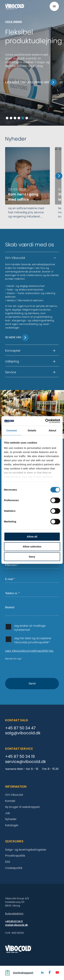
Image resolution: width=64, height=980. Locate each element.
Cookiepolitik (14, 868)
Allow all (32, 537)
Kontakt (10, 801)
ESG (8, 862)
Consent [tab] (12, 430)
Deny (32, 557)
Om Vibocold (14, 795)
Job (8, 813)
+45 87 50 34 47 (20, 728)
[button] (32, 258)
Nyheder (11, 819)
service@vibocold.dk (26, 762)
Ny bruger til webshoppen (23, 807)
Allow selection (32, 547)
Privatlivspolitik (15, 856)
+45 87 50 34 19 (20, 757)
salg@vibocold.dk (23, 733)
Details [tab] (32, 430)
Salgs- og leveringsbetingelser (26, 850)
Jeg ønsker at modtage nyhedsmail (30, 628)
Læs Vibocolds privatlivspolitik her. (30, 651)
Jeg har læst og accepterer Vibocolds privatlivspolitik (33, 640)
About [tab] (52, 430)
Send (32, 683)
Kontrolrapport (19, 973)
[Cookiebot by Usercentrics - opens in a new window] (46, 421)
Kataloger (12, 825)
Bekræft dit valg (13, 659)
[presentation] (31, 667)
